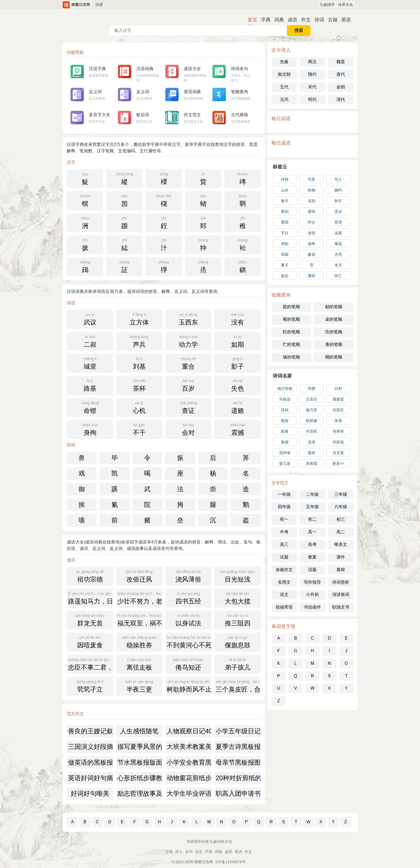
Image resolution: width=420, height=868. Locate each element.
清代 (341, 99)
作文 (304, 20)
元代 (284, 99)
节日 (285, 233)
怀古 (312, 222)
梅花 (338, 244)
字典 (264, 20)
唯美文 (341, 544)
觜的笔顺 (291, 319)
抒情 (285, 179)
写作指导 (312, 582)
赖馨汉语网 (204, 862)
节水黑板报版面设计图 (140, 762)
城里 (90, 363)
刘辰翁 (338, 442)
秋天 (338, 201)
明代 (312, 99)
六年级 (341, 507)
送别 (312, 201)
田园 (285, 254)
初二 (312, 519)
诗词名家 (282, 376)
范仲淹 (285, 453)
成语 (290, 20)
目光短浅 (238, 576)
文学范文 (280, 483)
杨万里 (312, 410)
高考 (312, 544)
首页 (250, 20)
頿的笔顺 (334, 307)
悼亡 (338, 276)
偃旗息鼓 (238, 641)
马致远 (285, 399)
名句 (189, 852)
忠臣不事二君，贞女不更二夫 (91, 664)
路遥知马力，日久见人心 (91, 598)
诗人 (179, 852)
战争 (312, 244)
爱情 (312, 212)
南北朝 (284, 74)
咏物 (312, 190)
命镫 (90, 407)
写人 (338, 179)
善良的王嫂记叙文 (91, 731)
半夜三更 (139, 686)
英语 (344, 20)
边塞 (338, 233)
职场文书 (341, 607)
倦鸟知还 (189, 664)
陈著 (285, 431)
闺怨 (285, 244)
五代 (284, 87)
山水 (285, 190)
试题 (284, 557)
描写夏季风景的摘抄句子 (140, 747)
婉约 (338, 190)
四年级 (284, 507)
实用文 (284, 582)
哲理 (338, 222)
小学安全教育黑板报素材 (189, 762)
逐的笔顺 (334, 344)
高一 (312, 532)
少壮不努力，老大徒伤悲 (140, 598)
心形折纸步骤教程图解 (140, 778)
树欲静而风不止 (189, 686)
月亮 (338, 254)
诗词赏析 (341, 582)
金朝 (341, 87)
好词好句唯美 (90, 793)
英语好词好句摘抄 (91, 778)
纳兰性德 (285, 388)
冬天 (338, 265)
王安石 (312, 399)
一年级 (284, 494)
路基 (90, 385)
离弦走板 (139, 664)
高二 (341, 532)
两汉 (312, 62)
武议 (90, 319)
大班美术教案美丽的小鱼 (189, 747)
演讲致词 (341, 595)
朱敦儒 (312, 463)
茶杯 (139, 385)
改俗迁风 (139, 576)
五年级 (312, 507)
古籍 (331, 20)
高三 (284, 544)
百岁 (189, 385)
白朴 (338, 388)
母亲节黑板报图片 (238, 762)
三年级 (341, 494)
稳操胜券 (139, 641)
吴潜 (312, 442)
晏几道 (285, 463)
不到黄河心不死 (189, 641)
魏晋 (341, 62)
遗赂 (238, 407)
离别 (285, 212)
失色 (238, 385)
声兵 (139, 341)
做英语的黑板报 (91, 762)
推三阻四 (238, 620)
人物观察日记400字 (189, 731)
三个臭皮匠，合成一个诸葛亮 (238, 686)
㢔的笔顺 (291, 307)
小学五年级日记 (238, 731)
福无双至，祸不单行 (140, 620)
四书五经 (189, 598)
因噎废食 (90, 641)
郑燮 (312, 388)
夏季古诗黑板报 (238, 747)
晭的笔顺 (334, 357)
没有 (238, 319)
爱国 (285, 222)
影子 (238, 363)
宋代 (312, 87)
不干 (139, 429)
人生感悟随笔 (139, 731)
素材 (341, 570)
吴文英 (338, 453)
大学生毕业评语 (189, 793)
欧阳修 (312, 421)
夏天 (285, 265)
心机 (139, 407)
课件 (341, 557)
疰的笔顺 (334, 332)
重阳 (312, 276)
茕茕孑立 (90, 686)
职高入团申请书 (238, 793)
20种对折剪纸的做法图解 (238, 778)
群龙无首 (90, 620)
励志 (285, 276)
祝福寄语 (284, 607)
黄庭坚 (338, 399)
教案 (312, 557)
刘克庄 (338, 410)
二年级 (312, 494)
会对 (189, 429)
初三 (341, 519)
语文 (284, 595)
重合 (189, 363)
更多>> (338, 463)
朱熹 (338, 421)
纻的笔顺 (291, 344)
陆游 (285, 421)
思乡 (338, 212)
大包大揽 (238, 598)
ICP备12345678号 (231, 862)
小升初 (312, 595)
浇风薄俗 (189, 576)
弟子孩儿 (238, 664)
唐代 (341, 74)
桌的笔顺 (334, 319)
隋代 (312, 74)
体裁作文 (284, 570)
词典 (277, 20)
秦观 (285, 442)
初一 (284, 519)
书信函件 (312, 607)
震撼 (238, 429)
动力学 (189, 341)
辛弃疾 (312, 431)
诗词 (317, 20)
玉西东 (189, 319)
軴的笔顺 (291, 332)
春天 (285, 201)
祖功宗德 (90, 576)
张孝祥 (338, 431)
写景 (312, 179)
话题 (312, 570)
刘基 (139, 363)
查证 (189, 407)
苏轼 (285, 410)
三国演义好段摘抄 (91, 747)
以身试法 (189, 620)
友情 (312, 233)
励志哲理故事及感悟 (140, 793)
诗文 (199, 852)
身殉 (90, 429)
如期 (238, 341)
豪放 (312, 254)
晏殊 (312, 453)
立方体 (139, 319)
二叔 (90, 341)
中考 (284, 532)
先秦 (284, 62)
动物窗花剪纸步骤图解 (189, 778)
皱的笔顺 (291, 357)
